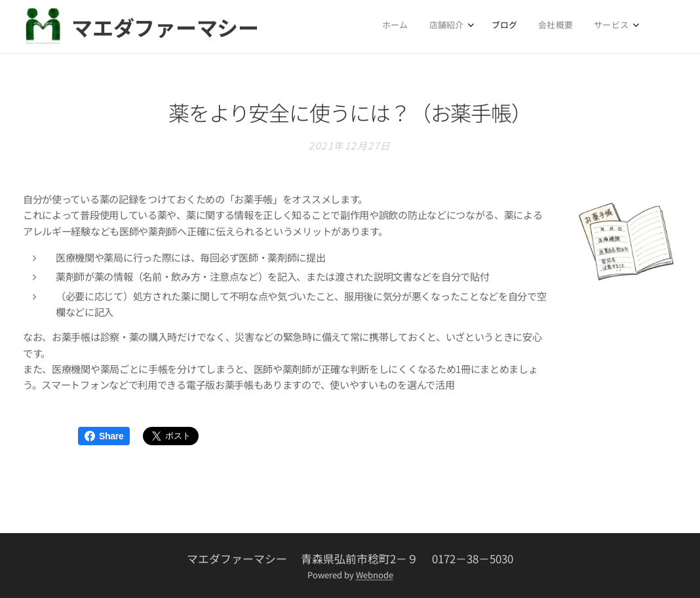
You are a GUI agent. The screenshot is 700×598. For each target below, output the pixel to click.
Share (104, 436)
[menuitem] (542, 27)
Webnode (375, 575)
